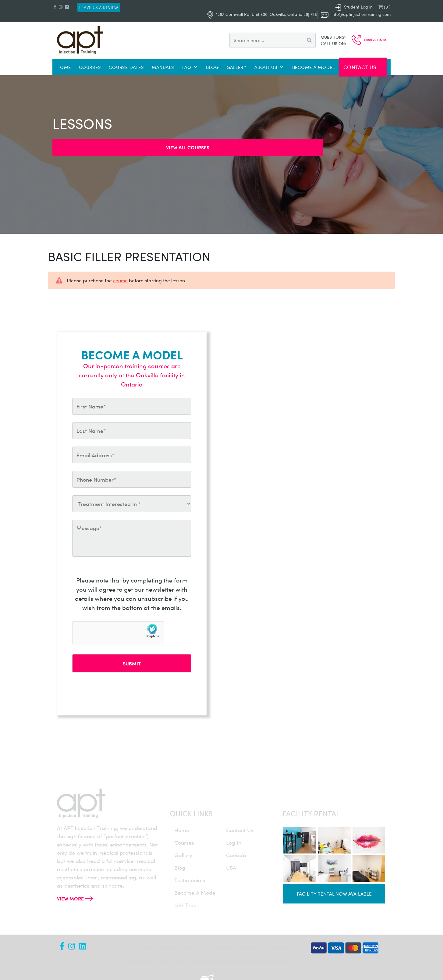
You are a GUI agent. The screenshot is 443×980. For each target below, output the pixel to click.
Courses (90, 67)
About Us (269, 67)
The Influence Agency (257, 961)
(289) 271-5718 (369, 39)
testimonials (190, 880)
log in (234, 843)
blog (180, 868)
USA (231, 868)
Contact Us (360, 67)
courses (184, 843)
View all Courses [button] (188, 147)
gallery (183, 855)
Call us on (333, 43)
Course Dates (126, 67)
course (120, 280)
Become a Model (314, 67)
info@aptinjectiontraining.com (361, 14)
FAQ (190, 67)
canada (236, 855)
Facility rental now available (334, 894)
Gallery (237, 67)
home (182, 830)
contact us (240, 830)
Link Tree (185, 905)
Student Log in (354, 7)
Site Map (279, 947)
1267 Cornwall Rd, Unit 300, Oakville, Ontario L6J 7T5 (262, 14)
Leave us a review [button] (99, 7)
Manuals (163, 67)
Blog (212, 67)
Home (64, 67)
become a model (195, 893)
